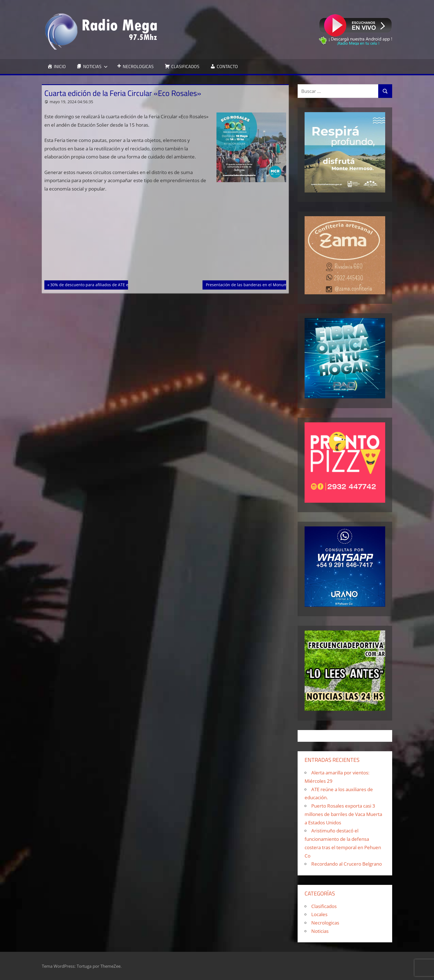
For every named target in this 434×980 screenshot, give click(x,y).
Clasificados (324, 906)
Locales (319, 914)
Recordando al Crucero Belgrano (347, 864)
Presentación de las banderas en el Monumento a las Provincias (266, 284)
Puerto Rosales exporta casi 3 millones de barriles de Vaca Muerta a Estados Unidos (343, 814)
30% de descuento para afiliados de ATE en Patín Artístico (104, 284)
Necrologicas (325, 923)
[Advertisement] (165, 239)
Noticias (320, 931)
